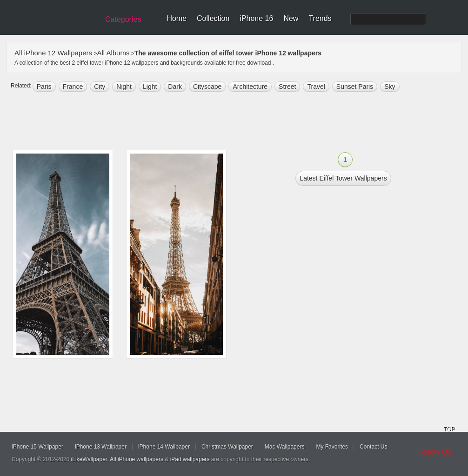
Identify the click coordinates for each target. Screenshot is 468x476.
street (287, 87)
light (150, 87)
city (100, 87)
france (73, 87)
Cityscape (207, 87)
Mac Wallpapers (285, 447)
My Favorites (332, 447)
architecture (250, 87)
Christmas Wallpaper (227, 447)
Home (177, 18)
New (291, 18)
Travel (316, 87)
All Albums (113, 53)
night (124, 87)
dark (175, 87)
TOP (449, 429)
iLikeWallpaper (89, 459)
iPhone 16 (256, 18)
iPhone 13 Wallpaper (101, 447)
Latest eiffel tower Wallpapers (343, 178)
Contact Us (373, 447)
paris (44, 87)
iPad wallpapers (190, 459)
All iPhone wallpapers (137, 459)
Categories (123, 19)
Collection (213, 18)
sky (390, 87)
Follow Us (434, 452)
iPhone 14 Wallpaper (164, 447)
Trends (320, 18)
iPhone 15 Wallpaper (37, 447)
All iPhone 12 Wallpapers (53, 53)
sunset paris (355, 87)
